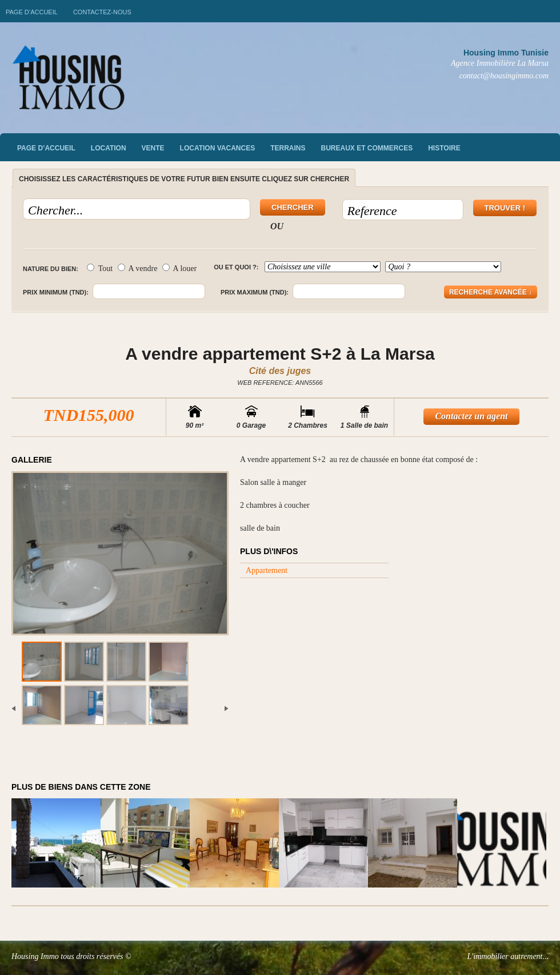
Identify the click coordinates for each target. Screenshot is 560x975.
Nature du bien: (51, 269)
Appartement (267, 570)
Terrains (288, 148)
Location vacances (218, 148)
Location (109, 148)
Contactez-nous (102, 12)
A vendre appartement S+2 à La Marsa (280, 354)
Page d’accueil (32, 12)
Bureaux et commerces (367, 148)
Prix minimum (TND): (56, 292)
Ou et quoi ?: (236, 267)
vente (153, 148)
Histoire (444, 148)
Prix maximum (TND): (255, 292)
